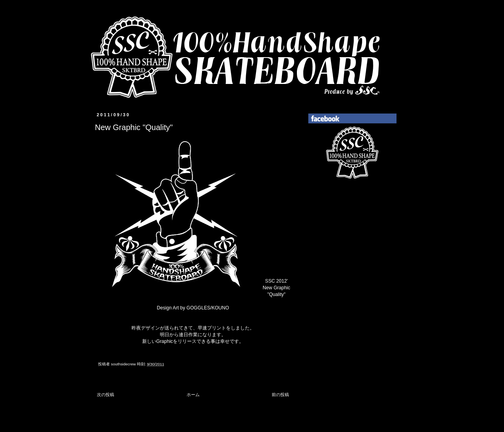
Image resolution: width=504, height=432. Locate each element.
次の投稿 (106, 395)
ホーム (193, 395)
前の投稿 (280, 395)
